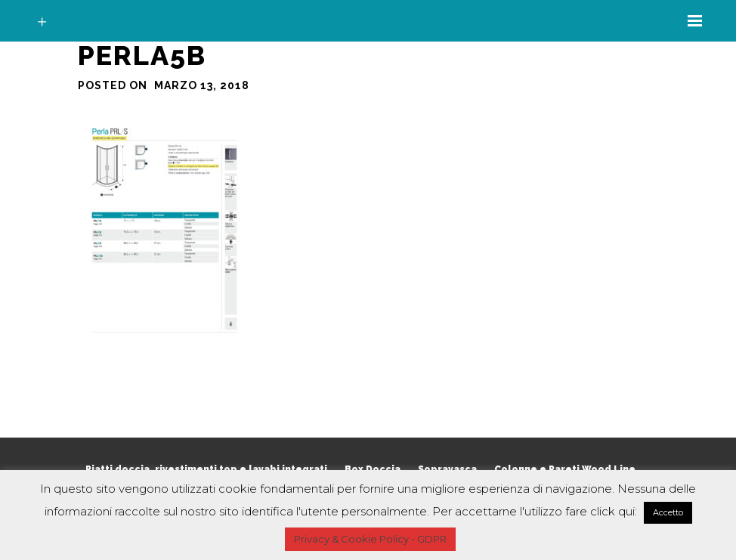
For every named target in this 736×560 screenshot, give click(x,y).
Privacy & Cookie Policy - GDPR (370, 539)
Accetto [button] (668, 512)
